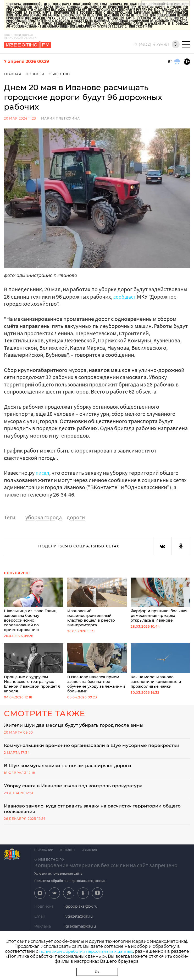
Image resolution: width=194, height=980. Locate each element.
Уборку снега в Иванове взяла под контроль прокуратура (76, 787)
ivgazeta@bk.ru (79, 918)
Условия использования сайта (58, 875)
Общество (60, 74)
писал (43, 473)
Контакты (69, 852)
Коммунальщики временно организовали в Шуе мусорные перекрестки (94, 746)
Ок (97, 972)
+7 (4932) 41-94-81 (151, 44)
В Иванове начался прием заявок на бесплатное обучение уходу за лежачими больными (97, 668)
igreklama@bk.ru (80, 928)
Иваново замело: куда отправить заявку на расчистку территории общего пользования (96, 810)
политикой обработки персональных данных (96, 951)
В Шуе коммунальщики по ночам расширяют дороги (70, 766)
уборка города (44, 517)
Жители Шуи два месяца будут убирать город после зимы (76, 725)
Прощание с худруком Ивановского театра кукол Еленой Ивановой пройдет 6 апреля (34, 668)
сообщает (126, 297)
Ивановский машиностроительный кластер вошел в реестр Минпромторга (97, 602)
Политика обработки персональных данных (70, 882)
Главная (13, 74)
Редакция (92, 852)
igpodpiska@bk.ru (81, 908)
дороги (76, 517)
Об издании (44, 852)
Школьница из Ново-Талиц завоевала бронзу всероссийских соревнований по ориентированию (34, 605)
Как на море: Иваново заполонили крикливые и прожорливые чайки (160, 666)
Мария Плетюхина (60, 118)
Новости (35, 74)
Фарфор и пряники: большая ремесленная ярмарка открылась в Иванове (160, 600)
